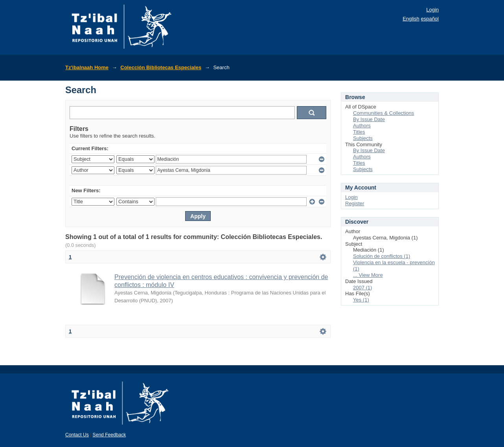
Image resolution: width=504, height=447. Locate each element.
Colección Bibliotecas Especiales (161, 67)
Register (355, 203)
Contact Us (77, 435)
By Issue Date (369, 119)
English (411, 19)
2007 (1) (362, 288)
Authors (362, 126)
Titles (359, 132)
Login (432, 10)
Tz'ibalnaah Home (87, 67)
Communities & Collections (384, 113)
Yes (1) (361, 300)
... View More (368, 275)
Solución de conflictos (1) (382, 256)
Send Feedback (109, 435)
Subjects (363, 138)
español (430, 19)
